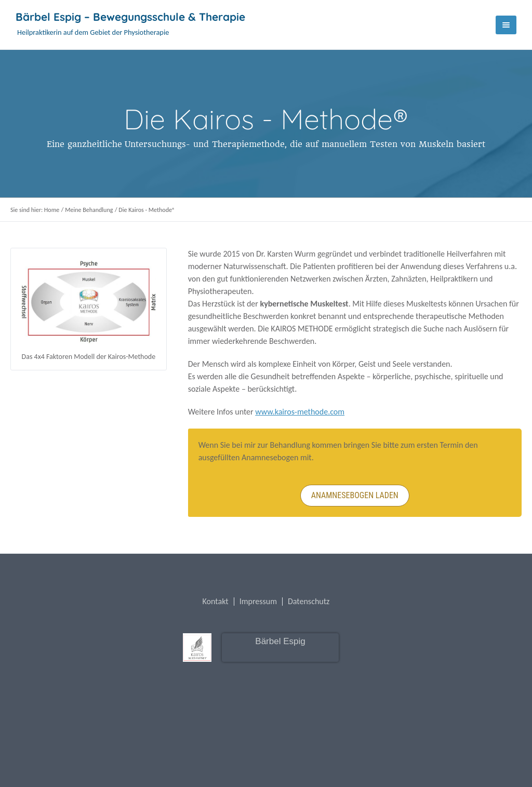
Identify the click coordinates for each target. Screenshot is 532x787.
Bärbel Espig (280, 641)
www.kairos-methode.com (300, 412)
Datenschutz (309, 602)
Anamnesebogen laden (355, 495)
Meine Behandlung (89, 210)
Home (52, 210)
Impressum (258, 602)
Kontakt (216, 602)
